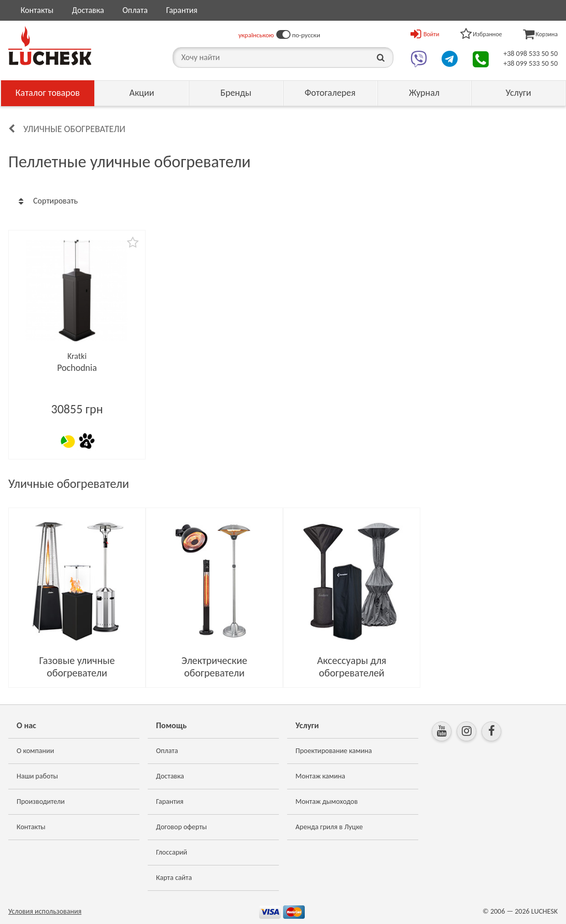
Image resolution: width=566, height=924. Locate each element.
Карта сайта (174, 878)
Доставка (88, 10)
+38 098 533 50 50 (530, 54)
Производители (41, 802)
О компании (35, 751)
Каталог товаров (48, 93)
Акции (141, 93)
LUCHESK (544, 911)
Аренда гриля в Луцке (329, 827)
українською (256, 35)
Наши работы (37, 776)
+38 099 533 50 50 (530, 63)
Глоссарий (172, 852)
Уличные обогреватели (74, 129)
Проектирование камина (334, 751)
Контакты (37, 10)
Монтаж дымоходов (327, 802)
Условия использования (45, 911)
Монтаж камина (320, 776)
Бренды (236, 93)
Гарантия (181, 10)
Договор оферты (181, 827)
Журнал (424, 93)
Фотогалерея (330, 93)
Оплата (135, 10)
